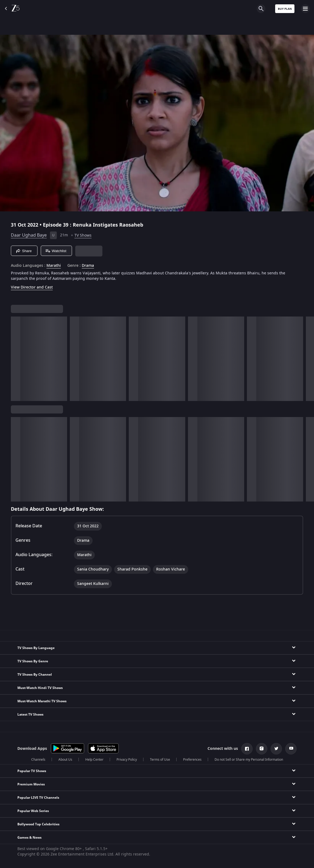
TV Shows (83, 235)
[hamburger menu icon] (305, 9)
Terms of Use (160, 760)
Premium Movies (31, 784)
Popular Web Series (33, 811)
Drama (88, 266)
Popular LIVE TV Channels (38, 798)
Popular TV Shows (32, 771)
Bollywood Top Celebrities (38, 824)
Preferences (192, 760)
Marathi (54, 266)
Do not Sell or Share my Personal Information (249, 760)
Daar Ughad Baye (29, 235)
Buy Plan (285, 9)
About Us (65, 760)
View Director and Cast (32, 287)
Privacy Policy (127, 760)
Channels (38, 760)
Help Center (94, 760)
